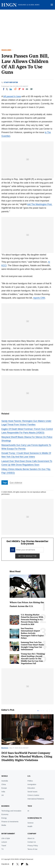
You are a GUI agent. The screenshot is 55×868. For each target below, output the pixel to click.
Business (5, 748)
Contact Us (32, 842)
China (4, 784)
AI (28, 811)
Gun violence (16, 483)
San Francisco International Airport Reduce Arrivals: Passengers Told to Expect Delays (32, 633)
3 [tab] (42, 711)
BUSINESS (5, 806)
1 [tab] (38, 711)
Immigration (32, 784)
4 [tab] (44, 711)
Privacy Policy (33, 846)
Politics (30, 781)
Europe (4, 788)
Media (4, 825)
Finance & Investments (10, 822)
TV (2, 849)
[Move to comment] (31, 89)
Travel (4, 846)
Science (30, 823)
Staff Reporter (11, 82)
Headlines (6, 50)
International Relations (36, 799)
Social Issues (32, 792)
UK (3, 795)
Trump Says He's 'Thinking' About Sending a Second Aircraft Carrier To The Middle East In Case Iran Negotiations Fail (33, 659)
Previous (47, 711)
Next (52, 711)
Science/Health (35, 818)
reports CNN (39, 298)
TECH (30, 806)
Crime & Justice (33, 795)
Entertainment (8, 834)
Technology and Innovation (11, 811)
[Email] (27, 89)
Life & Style (6, 838)
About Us (31, 838)
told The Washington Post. (40, 204)
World (5, 776)
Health (30, 826)
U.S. (29, 776)
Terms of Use (32, 849)
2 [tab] (40, 711)
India (3, 792)
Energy (4, 818)
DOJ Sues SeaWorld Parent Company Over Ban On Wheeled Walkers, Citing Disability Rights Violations (27, 757)
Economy (5, 814)
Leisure (4, 842)
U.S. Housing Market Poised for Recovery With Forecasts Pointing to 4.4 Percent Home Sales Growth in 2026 (32, 620)
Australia (5, 781)
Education (31, 788)
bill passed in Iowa (12, 96)
